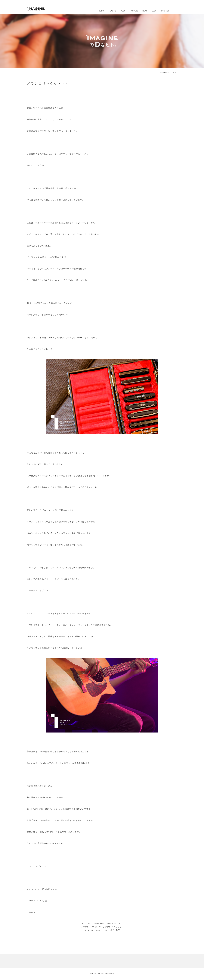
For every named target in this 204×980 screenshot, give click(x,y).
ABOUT (124, 11)
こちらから (32, 912)
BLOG (154, 11)
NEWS (145, 11)
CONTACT (165, 11)
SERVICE (102, 11)
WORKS (113, 11)
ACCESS (134, 11)
